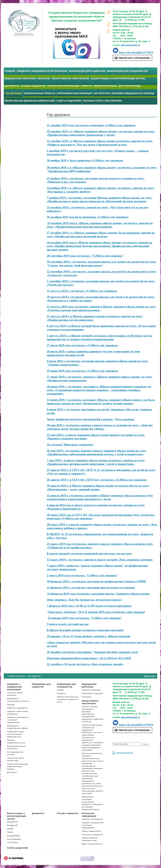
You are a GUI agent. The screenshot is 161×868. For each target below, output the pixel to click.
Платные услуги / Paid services (102, 101)
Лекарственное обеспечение (70, 78)
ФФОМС (10, 829)
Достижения (12, 772)
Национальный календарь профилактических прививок (18, 766)
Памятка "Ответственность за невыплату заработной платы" (68, 699)
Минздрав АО (12, 825)
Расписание (87, 697)
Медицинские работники (20, 78)
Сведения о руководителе (17, 708)
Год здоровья (34, 676)
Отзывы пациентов (33, 86)
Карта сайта (150, 676)
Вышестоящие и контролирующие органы (118, 78)
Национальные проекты (40, 93)
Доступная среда (130, 86)
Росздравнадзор (14, 836)
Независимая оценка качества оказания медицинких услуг (15, 734)
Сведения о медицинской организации (42, 71)
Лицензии (11, 705)
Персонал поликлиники (91, 690)
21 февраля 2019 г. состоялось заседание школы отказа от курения (91, 588)
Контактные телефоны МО (92, 835)
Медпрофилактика (105, 86)
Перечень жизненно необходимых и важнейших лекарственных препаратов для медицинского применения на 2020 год (92, 714)
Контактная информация (63, 86)
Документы (12, 86)
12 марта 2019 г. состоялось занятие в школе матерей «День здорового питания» (100, 560)
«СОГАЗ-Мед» (13, 842)
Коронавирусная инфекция (74, 93)
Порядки (60, 690)
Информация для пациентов (87, 71)
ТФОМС (10, 832)
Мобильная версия (125, 753)
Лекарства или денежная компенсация (30, 101)
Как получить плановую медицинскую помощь (124, 93)
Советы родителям (69, 101)
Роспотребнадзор (14, 839)
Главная (10, 71)
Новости (86, 86)
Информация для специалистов (127, 71)
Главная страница (16, 676)
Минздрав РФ (12, 822)
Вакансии (44, 78)
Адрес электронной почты (92, 844)
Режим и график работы (91, 831)
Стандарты (61, 693)
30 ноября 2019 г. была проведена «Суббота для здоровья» (85, 160)
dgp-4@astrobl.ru (130, 45)
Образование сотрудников (92, 693)
